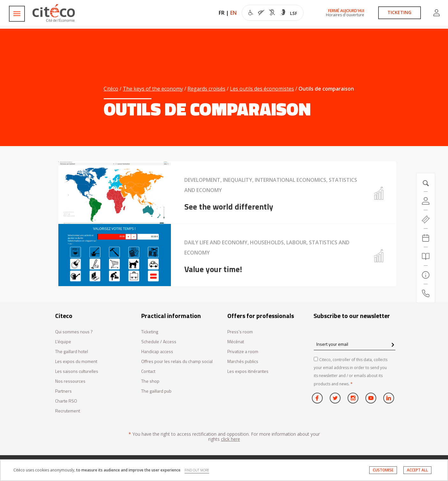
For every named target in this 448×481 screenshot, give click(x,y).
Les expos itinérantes (248, 371)
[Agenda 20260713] (426, 238)
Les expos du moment (76, 362)
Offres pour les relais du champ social (177, 362)
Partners (63, 391)
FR (222, 13)
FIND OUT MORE (197, 470)
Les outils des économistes (262, 89)
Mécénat (236, 342)
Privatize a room (243, 352)
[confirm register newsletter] (393, 345)
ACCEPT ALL (417, 470)
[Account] (426, 201)
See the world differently (229, 207)
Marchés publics (243, 362)
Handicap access (157, 352)
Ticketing (150, 332)
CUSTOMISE (383, 470)
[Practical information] (426, 275)
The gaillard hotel (72, 352)
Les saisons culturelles (77, 371)
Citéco (111, 89)
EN (233, 13)
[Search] (426, 256)
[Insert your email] (355, 344)
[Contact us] (426, 293)
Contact (148, 371)
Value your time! (213, 269)
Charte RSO (66, 401)
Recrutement (68, 411)
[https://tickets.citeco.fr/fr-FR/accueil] (426, 219)
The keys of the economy (153, 89)
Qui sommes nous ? (74, 332)
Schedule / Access (159, 342)
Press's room (240, 332)
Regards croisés (206, 89)
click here (231, 439)
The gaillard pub (156, 391)
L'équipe (63, 342)
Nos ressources (70, 381)
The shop (150, 381)
